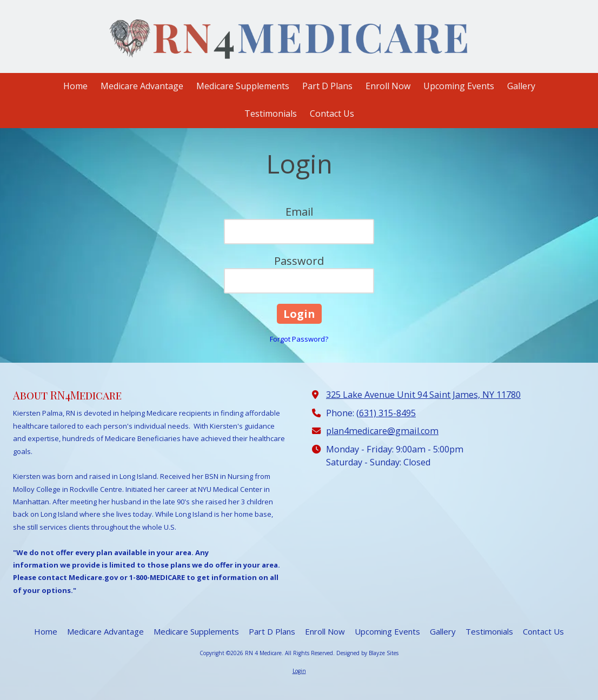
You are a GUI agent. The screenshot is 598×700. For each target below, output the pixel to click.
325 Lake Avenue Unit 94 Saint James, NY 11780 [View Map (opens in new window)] (423, 395)
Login (299, 671)
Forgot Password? (299, 339)
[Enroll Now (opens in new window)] (388, 87)
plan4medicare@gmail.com (382, 431)
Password (299, 261)
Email (299, 212)
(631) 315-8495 (386, 413)
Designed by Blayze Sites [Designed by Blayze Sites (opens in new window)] (367, 653)
